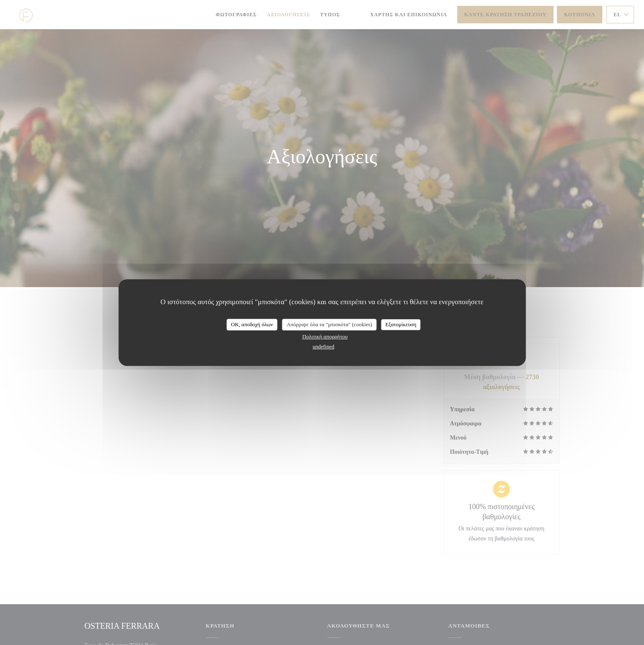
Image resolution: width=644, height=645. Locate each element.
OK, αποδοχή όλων (252, 324)
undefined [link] (323, 346)
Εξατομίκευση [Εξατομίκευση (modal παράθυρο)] (401, 324)
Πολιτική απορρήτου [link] (325, 336)
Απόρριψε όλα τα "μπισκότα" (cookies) (330, 324)
